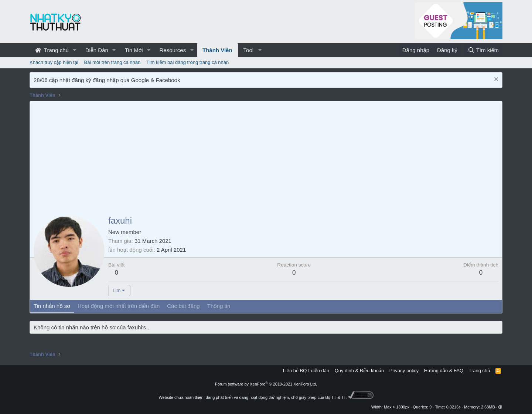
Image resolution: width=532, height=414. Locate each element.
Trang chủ (52, 50)
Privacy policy (404, 371)
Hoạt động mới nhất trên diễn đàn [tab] (119, 306)
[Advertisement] (266, 157)
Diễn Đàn (97, 50)
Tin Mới (134, 50)
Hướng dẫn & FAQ (444, 371)
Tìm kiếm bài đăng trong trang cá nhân (187, 62)
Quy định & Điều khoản (359, 371)
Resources (173, 50)
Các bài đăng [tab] (183, 306)
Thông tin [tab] (219, 306)
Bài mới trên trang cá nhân (112, 62)
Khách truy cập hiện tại (54, 62)
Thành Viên (217, 50)
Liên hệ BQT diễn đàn (306, 371)
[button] (75, 50)
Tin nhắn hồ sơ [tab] (52, 306)
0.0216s (453, 407)
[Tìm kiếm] (483, 50)
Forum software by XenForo (266, 384)
